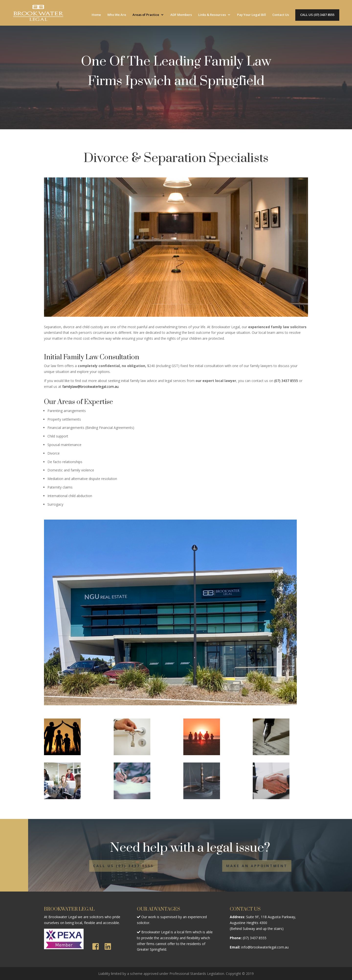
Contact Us (281, 15)
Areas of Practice (146, 15)
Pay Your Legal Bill (252, 15)
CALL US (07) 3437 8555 (317, 15)
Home (96, 15)
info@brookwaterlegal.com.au (265, 947)
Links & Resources (212, 15)
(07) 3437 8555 (286, 381)
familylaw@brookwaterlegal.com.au (90, 387)
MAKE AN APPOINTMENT (257, 866)
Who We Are (117, 15)
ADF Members (181, 15)
